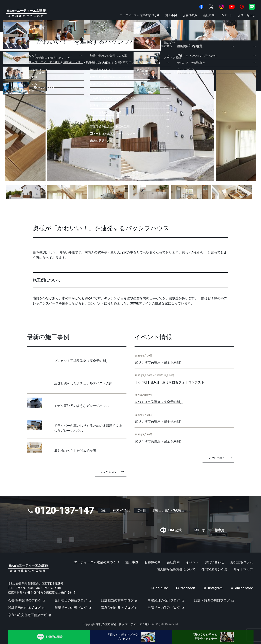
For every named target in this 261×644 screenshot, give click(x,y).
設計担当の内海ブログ (24, 606)
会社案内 (209, 15)
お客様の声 (190, 15)
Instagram (215, 586)
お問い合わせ (246, 15)
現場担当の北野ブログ (71, 606)
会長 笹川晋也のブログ (25, 599)
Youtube (162, 586)
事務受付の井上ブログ (117, 606)
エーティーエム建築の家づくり (140, 15)
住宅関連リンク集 (214, 568)
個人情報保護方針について (176, 568)
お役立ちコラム (242, 560)
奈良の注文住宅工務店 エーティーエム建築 (123, 622)
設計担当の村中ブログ (117, 599)
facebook (188, 586)
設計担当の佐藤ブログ (71, 599)
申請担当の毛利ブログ (164, 606)
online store (244, 586)
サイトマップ (243, 568)
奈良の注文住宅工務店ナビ (28, 613)
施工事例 (171, 15)
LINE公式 (175, 528)
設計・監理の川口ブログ (212, 599)
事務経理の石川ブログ (164, 599)
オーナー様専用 (213, 528)
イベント (226, 15)
